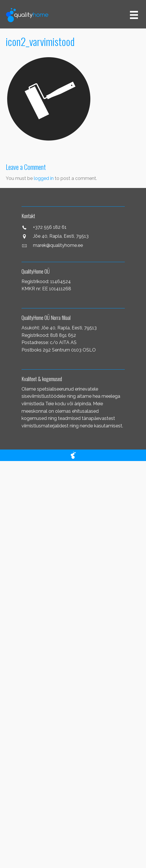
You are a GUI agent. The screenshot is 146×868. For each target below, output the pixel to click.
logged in (44, 178)
